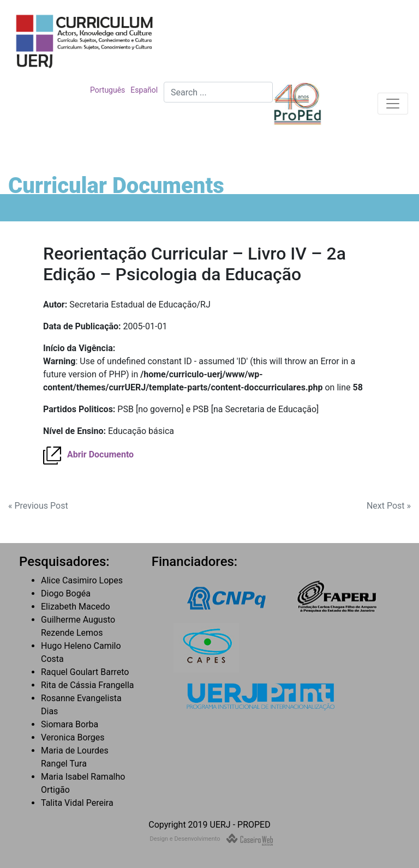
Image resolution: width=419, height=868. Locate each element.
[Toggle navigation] (393, 104)
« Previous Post (38, 506)
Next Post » (389, 506)
